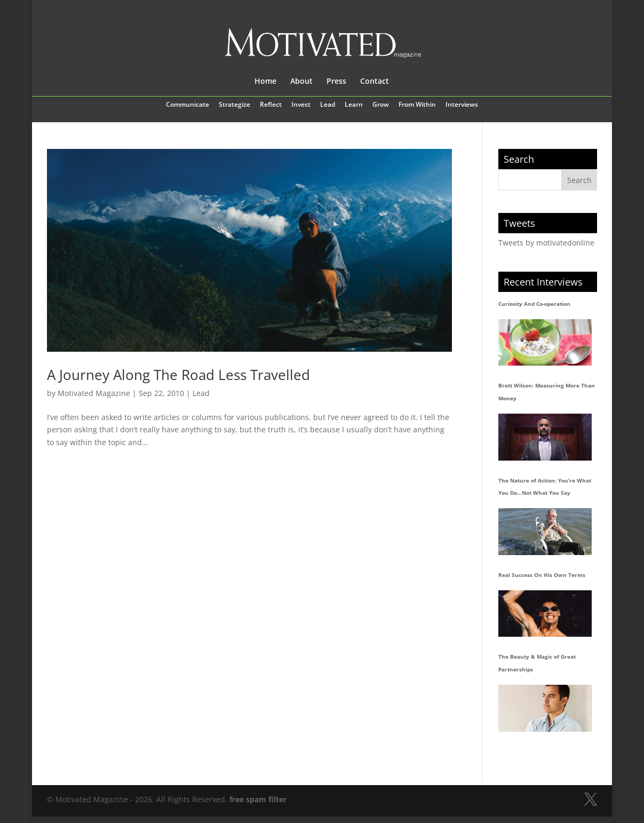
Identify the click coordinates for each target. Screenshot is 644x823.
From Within (417, 105)
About (301, 82)
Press (336, 82)
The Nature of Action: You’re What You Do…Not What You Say (545, 487)
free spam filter (258, 799)
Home (265, 82)
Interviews (462, 105)
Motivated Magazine (94, 393)
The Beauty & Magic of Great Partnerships (537, 663)
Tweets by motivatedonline (546, 243)
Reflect (271, 105)
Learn (354, 105)
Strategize (234, 105)
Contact (375, 82)
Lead (328, 105)
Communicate (188, 105)
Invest (301, 105)
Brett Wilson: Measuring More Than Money (547, 392)
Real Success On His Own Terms (542, 575)
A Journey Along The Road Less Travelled (178, 375)
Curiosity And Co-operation (534, 304)
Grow (381, 105)
